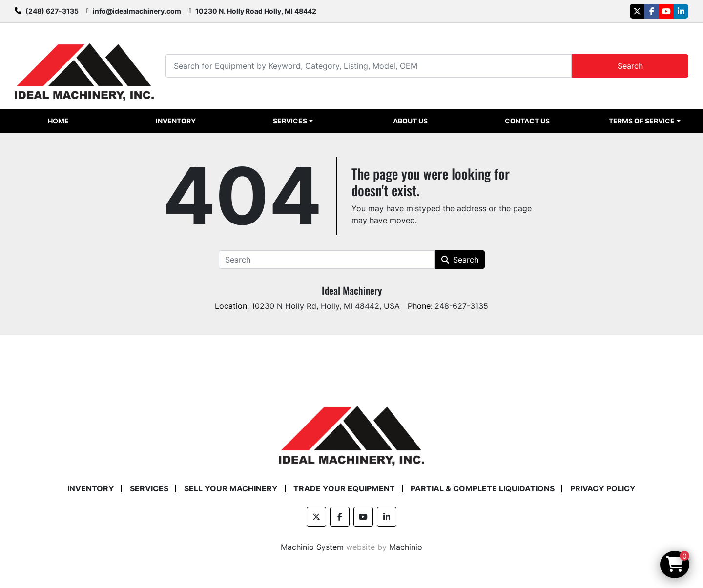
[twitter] (637, 11)
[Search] (369, 66)
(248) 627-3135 (52, 11)
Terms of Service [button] (642, 121)
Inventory (176, 121)
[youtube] (666, 11)
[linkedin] (681, 11)
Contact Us (527, 121)
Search (630, 66)
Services (290, 121)
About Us (410, 121)
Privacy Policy (603, 488)
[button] (293, 121)
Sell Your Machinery (231, 488)
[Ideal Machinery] (351, 428)
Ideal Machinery (352, 290)
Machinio (406, 547)
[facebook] (652, 11)
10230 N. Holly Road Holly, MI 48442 (256, 11)
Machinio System (312, 547)
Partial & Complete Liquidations (483, 488)
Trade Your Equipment (344, 488)
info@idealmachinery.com (137, 11)
